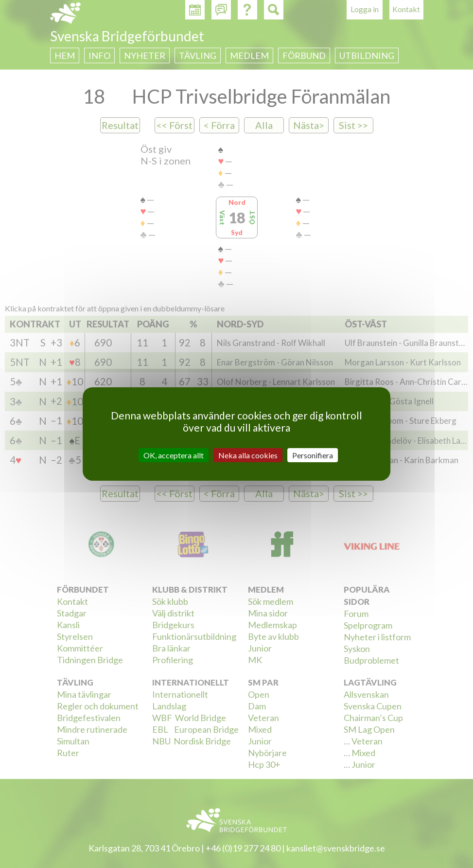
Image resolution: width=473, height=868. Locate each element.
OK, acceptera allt (174, 455)
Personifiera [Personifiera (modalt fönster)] (313, 455)
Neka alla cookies (248, 455)
